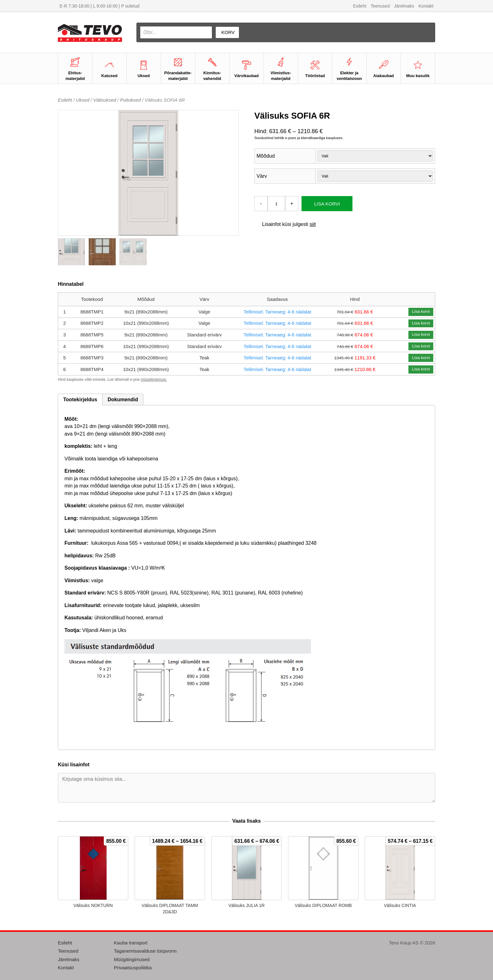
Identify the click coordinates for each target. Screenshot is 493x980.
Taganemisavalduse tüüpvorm (145, 951)
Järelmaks (404, 6)
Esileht (360, 6)
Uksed (83, 100)
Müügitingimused (132, 959)
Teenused (380, 6)
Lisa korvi (327, 204)
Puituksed (130, 100)
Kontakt (426, 6)
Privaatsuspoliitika (133, 968)
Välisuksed (105, 100)
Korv (228, 32)
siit (313, 224)
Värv (262, 176)
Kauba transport (131, 943)
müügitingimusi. (154, 380)
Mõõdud (266, 156)
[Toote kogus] (276, 204)
